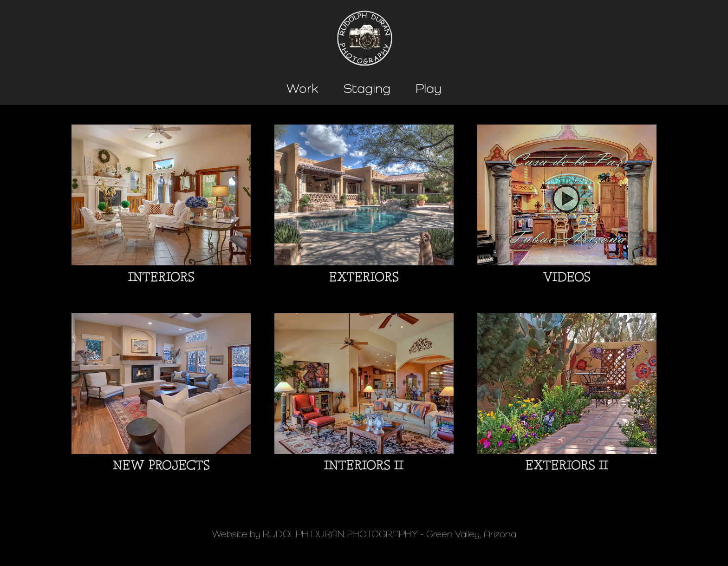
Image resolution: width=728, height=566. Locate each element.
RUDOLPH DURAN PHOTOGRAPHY (340, 534)
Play (429, 88)
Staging (367, 88)
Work (302, 88)
